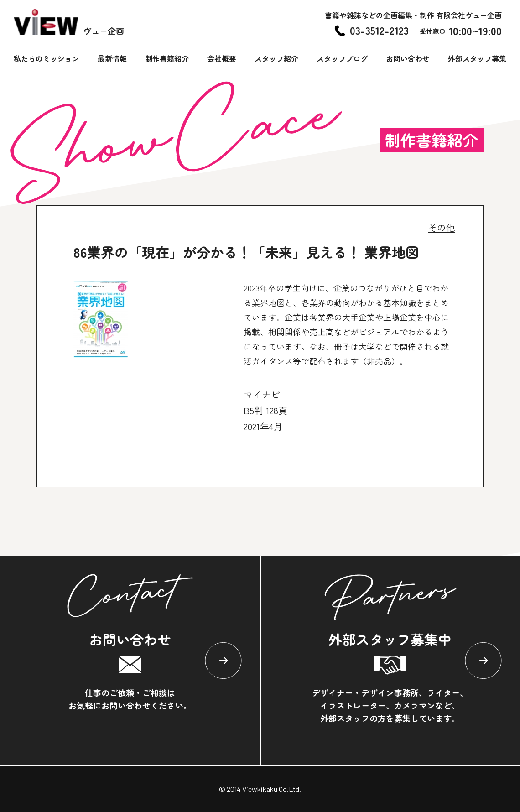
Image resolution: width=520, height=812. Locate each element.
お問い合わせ (408, 58)
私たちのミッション (47, 58)
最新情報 (112, 58)
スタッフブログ (342, 58)
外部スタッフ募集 (477, 58)
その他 (442, 227)
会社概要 (222, 58)
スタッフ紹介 (276, 58)
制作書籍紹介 (167, 58)
